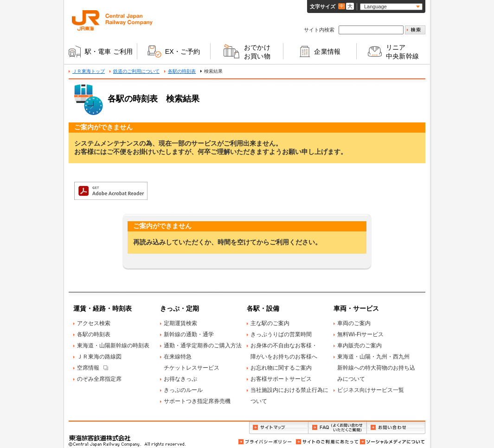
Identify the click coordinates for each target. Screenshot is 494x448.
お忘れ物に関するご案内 (281, 368)
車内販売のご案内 (359, 346)
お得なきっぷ (180, 379)
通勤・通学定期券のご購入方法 (203, 346)
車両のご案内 (354, 323)
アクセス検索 (94, 323)
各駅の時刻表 (182, 71)
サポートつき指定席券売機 (197, 401)
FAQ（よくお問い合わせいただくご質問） (337, 428)
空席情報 (88, 368)
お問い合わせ (396, 428)
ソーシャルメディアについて (392, 442)
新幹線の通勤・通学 (189, 334)
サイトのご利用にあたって (327, 442)
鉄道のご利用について (136, 71)
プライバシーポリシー (266, 442)
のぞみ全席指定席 (99, 379)
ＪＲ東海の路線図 (99, 357)
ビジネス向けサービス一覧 (371, 390)
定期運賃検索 (180, 323)
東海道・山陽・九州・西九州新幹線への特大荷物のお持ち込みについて (376, 368)
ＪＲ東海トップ (89, 71)
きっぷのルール (183, 390)
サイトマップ (279, 428)
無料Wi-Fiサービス (360, 334)
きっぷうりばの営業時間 (281, 334)
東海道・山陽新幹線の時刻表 (113, 346)
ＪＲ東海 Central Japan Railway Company (112, 20)
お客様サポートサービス (281, 379)
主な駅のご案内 (270, 323)
